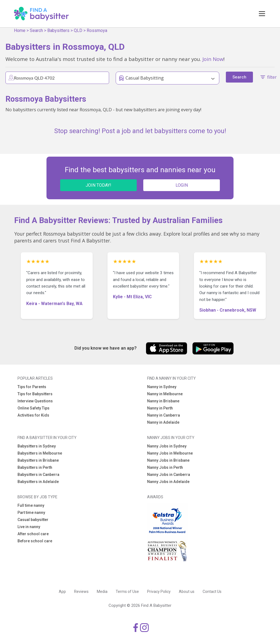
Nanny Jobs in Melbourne (170, 453)
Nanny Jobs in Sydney (167, 446)
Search (36, 30)
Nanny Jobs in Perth (165, 467)
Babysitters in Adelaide (38, 482)
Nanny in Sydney (162, 387)
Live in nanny (29, 527)
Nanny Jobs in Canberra (169, 475)
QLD (78, 30)
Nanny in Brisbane (163, 401)
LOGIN (182, 185)
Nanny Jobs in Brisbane (168, 460)
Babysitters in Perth (35, 467)
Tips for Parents (32, 387)
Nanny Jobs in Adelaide (168, 482)
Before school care (35, 541)
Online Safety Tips (33, 408)
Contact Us (212, 592)
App (62, 592)
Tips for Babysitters (35, 394)
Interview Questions (35, 401)
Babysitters (58, 30)
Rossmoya (97, 30)
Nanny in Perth (160, 408)
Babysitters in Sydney (37, 446)
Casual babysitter (33, 520)
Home (20, 30)
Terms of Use (127, 592)
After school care (33, 534)
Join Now (213, 59)
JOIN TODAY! (98, 185)
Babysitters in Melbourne (40, 453)
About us (187, 592)
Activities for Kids (33, 415)
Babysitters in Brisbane (38, 460)
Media (102, 592)
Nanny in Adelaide (163, 422)
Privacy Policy (159, 592)
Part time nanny (31, 513)
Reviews (81, 592)
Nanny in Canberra (164, 415)
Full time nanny (31, 505)
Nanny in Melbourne (165, 394)
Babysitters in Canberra (38, 475)
